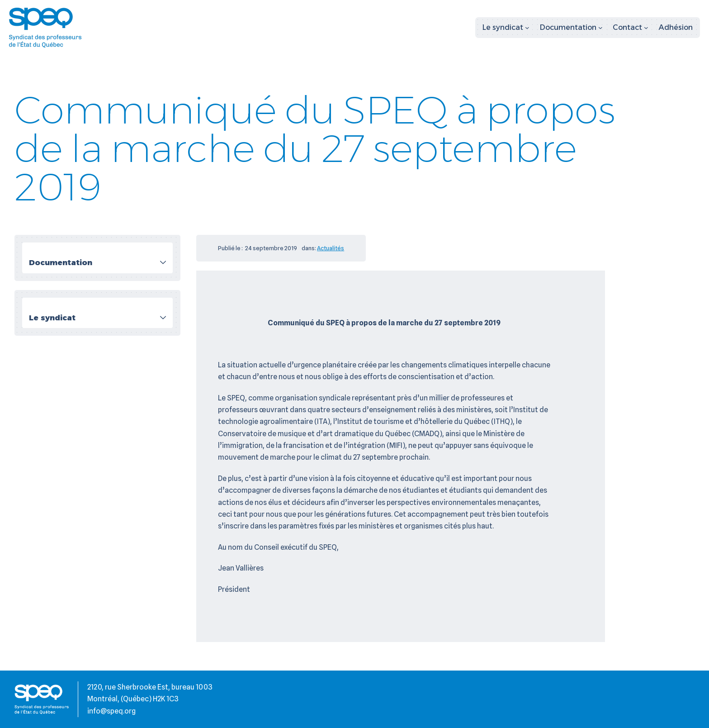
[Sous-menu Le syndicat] (506, 28)
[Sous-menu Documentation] (571, 28)
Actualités (331, 248)
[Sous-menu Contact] (631, 28)
